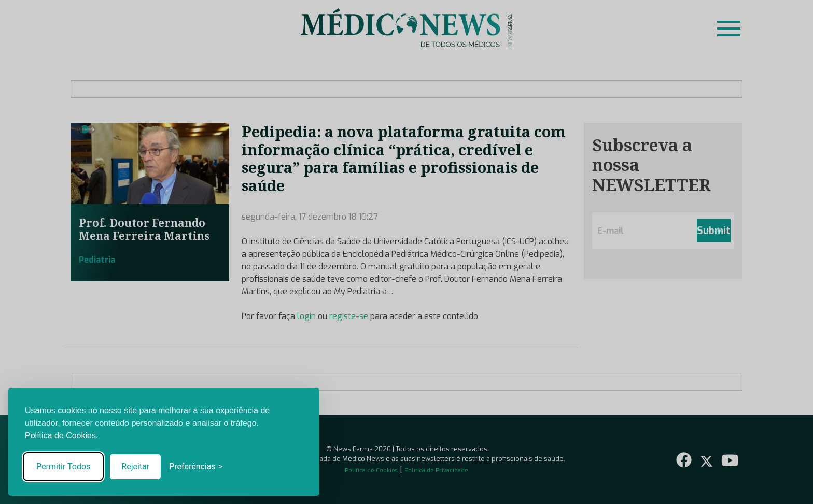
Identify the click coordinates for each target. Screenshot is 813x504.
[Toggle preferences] (196, 467)
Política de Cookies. (61, 435)
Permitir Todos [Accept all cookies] (63, 466)
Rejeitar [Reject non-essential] (135, 466)
